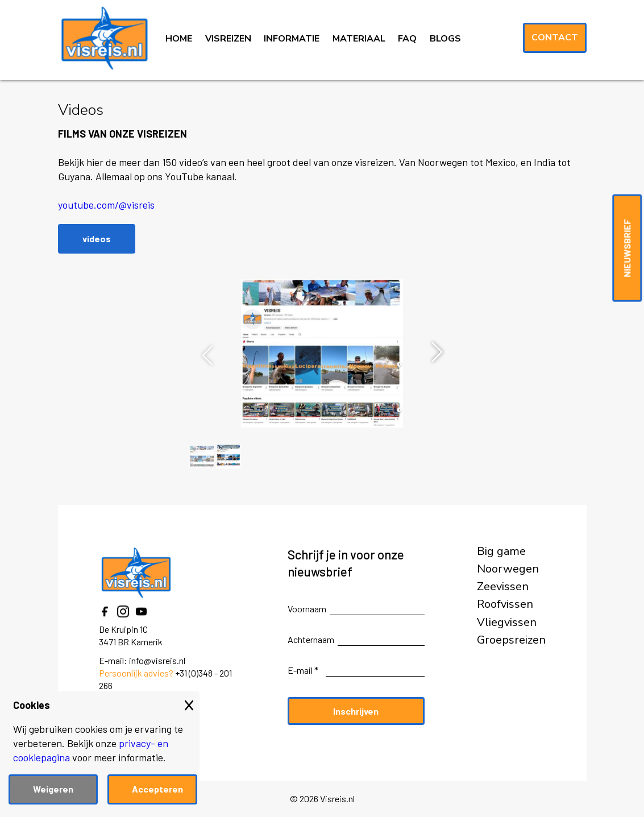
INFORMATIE (292, 39)
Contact (555, 38)
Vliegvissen (507, 623)
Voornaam (307, 609)
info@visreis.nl (157, 660)
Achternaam (311, 639)
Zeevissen (503, 587)
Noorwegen (508, 569)
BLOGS (445, 39)
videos (97, 239)
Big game (501, 551)
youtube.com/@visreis (106, 205)
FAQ (407, 39)
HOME (179, 39)
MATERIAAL (359, 39)
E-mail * (303, 670)
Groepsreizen (511, 640)
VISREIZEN (228, 39)
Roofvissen (505, 604)
